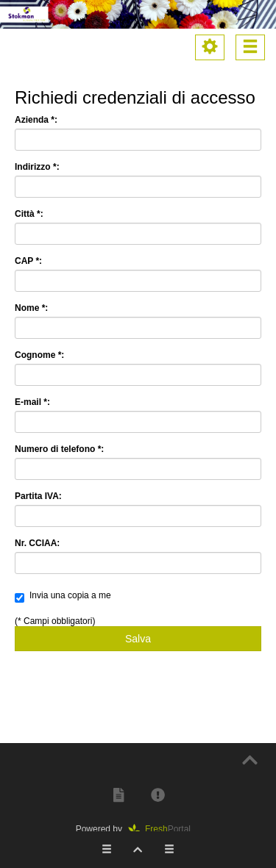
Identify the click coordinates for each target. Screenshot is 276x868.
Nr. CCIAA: (37, 543)
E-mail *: (32, 402)
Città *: (29, 214)
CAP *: (28, 261)
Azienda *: (36, 120)
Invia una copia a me (63, 596)
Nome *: (31, 308)
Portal (164, 829)
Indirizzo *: (37, 167)
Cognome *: (39, 355)
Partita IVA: (38, 496)
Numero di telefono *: (59, 449)
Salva (138, 639)
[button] (118, 795)
